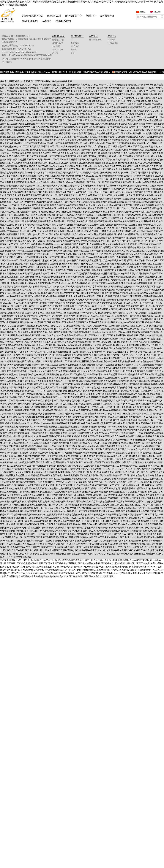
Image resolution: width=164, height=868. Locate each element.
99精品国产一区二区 (66, 570)
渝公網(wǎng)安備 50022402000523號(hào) (135, 72)
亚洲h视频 (120, 563)
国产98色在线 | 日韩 (78, 576)
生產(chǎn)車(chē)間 (58, 51)
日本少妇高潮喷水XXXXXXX (143, 567)
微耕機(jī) (75, 43)
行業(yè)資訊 (113, 43)
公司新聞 (111, 40)
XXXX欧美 (117, 560)
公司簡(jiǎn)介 (58, 40)
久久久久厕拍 (32, 573)
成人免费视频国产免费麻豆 (71, 560)
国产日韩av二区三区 (15, 573)
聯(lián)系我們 (63, 21)
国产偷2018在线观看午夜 (86, 567)
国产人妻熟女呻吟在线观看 (39, 567)
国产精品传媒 (107, 563)
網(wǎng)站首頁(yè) (32, 16)
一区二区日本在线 (108, 567)
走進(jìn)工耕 (54, 16)
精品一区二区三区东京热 (138, 563)
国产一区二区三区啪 (47, 560)
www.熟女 (27, 570)
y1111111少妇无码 (27, 560)
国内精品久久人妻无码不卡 (102, 576)
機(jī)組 (74, 49)
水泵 (72, 53)
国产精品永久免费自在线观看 (122, 570)
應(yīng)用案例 (30, 21)
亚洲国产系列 (47, 573)
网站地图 (32, 88)
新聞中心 (91, 16)
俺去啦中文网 (18, 567)
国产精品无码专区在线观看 (30, 563)
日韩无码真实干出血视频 (30, 576)
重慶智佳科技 (88, 78)
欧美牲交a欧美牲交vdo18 (55, 576)
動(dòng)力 (75, 46)
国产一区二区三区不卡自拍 (98, 560)
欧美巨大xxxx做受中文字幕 (136, 560)
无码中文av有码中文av (44, 570)
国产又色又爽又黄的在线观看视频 (60, 563)
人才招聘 (47, 21)
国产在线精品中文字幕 (89, 563)
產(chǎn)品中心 (74, 16)
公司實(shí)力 (58, 43)
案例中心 (93, 36)
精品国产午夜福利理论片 (108, 573)
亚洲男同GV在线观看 (64, 573)
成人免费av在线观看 (63, 567)
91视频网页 (126, 573)
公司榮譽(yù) (107, 16)
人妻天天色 (123, 567)
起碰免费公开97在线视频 (145, 573)
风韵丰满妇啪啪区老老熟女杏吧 (92, 570)
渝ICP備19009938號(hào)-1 (96, 72)
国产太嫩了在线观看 (85, 573)
